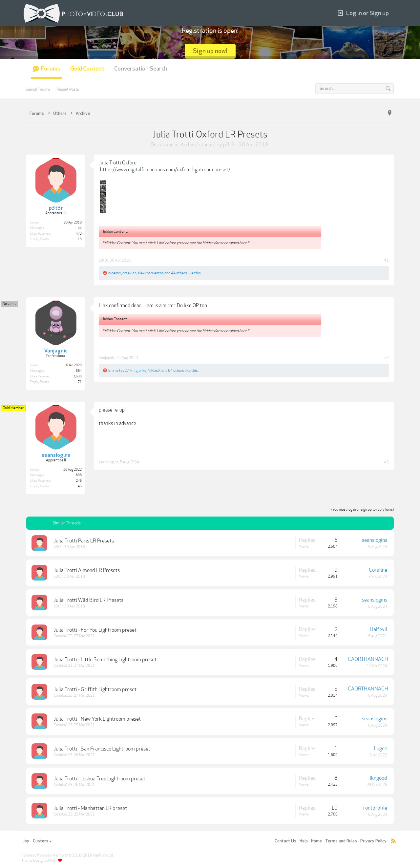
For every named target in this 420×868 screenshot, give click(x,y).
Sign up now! (210, 51)
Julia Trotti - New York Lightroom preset (97, 719)
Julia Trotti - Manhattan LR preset (90, 808)
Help (304, 841)
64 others (176, 370)
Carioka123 (63, 636)
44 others (179, 273)
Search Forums (38, 89)
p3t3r (230, 145)
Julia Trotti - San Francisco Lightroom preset (102, 749)
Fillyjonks (138, 370)
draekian (129, 273)
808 (79, 475)
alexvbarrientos (151, 273)
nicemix (115, 273)
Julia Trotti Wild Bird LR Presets (89, 600)
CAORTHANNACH (368, 659)
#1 (387, 260)
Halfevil (378, 629)
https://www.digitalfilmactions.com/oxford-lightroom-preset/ (165, 170)
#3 (387, 462)
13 (80, 239)
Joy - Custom (37, 841)
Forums (51, 69)
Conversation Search (141, 69)
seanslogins (109, 462)
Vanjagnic (107, 358)
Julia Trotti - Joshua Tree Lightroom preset (100, 779)
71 (80, 382)
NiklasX (154, 370)
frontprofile (374, 808)
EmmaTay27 (119, 370)
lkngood (378, 778)
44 (80, 228)
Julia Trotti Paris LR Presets (84, 541)
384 (79, 371)
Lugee (381, 749)
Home (316, 841)
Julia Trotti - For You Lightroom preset (95, 630)
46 (80, 486)
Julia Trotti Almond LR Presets (87, 570)
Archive (189, 145)
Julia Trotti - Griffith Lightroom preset (95, 689)
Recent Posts (68, 89)
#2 (387, 358)
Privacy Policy (373, 841)
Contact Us (285, 841)
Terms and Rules (341, 841)
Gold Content (87, 69)
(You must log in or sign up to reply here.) (363, 509)
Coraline (378, 570)
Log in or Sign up (363, 13)
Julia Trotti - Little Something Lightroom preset (105, 660)
